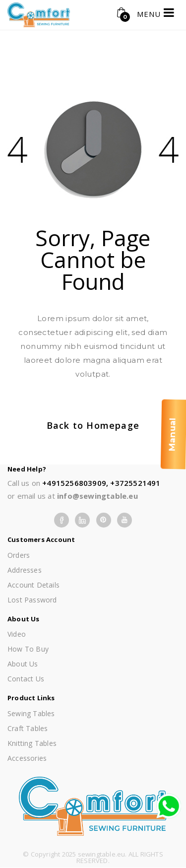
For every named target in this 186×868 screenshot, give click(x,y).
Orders (19, 555)
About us (23, 664)
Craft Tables (28, 728)
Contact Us (26, 679)
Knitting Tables (32, 743)
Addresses (25, 570)
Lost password (32, 600)
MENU (156, 13)
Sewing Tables (31, 713)
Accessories (27, 758)
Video (17, 634)
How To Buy (28, 649)
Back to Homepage (93, 425)
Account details (33, 585)
